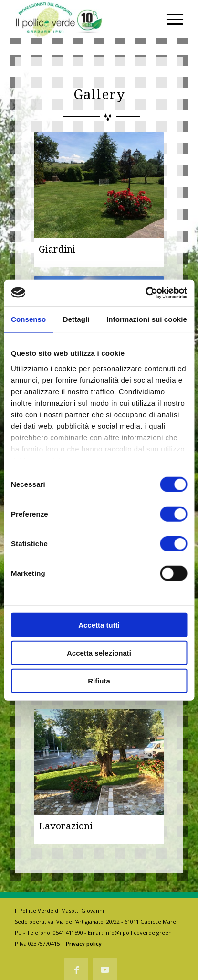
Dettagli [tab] (76, 319)
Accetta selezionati (99, 653)
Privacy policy (84, 943)
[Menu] (170, 19)
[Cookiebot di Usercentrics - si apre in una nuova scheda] (145, 293)
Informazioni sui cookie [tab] (147, 319)
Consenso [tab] (28, 319)
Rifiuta (99, 681)
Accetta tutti (99, 625)
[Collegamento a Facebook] (76, 969)
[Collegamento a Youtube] (105, 969)
